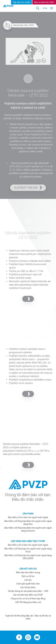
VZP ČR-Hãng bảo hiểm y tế (28, 602)
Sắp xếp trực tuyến (22, 2)
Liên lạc (28, 580)
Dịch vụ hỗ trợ (28, 576)
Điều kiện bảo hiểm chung (28, 572)
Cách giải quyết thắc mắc (28, 584)
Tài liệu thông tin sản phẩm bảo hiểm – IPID (28, 591)
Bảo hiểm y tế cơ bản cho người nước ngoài (28, 517)
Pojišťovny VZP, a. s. (26, 451)
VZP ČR (43, 451)
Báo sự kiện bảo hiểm (44, 2)
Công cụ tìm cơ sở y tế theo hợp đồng (28, 599)
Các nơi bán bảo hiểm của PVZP (28, 595)
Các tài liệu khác (28, 587)
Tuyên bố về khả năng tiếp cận (19, 616)
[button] (45, 8)
